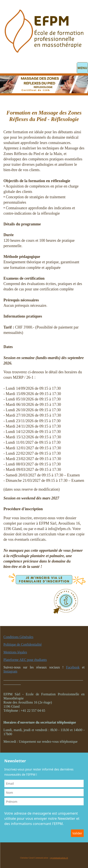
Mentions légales (15, 652)
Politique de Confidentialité (23, 644)
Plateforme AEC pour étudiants (25, 660)
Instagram (10, 671)
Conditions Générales (18, 637)
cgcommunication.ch (59, 858)
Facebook (73, 667)
